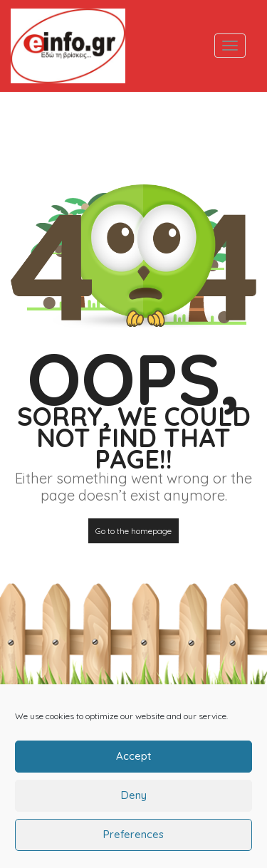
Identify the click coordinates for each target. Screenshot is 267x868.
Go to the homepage (133, 531)
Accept (133, 764)
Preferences (133, 842)
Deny (134, 803)
